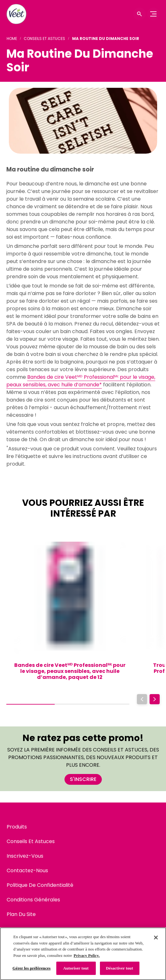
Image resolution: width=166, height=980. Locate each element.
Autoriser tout (76, 968)
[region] (83, 954)
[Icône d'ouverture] (139, 14)
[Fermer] (156, 938)
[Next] (155, 699)
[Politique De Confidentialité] (40, 885)
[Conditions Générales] (33, 900)
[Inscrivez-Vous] (25, 856)
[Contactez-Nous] (27, 871)
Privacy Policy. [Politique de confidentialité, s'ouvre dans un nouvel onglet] (87, 955)
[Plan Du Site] (21, 914)
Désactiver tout (120, 968)
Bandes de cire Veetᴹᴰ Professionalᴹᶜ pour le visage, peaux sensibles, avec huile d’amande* (81, 381)
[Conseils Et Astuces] (31, 841)
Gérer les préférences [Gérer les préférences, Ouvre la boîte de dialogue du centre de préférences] (32, 968)
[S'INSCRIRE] (83, 779)
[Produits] (17, 827)
